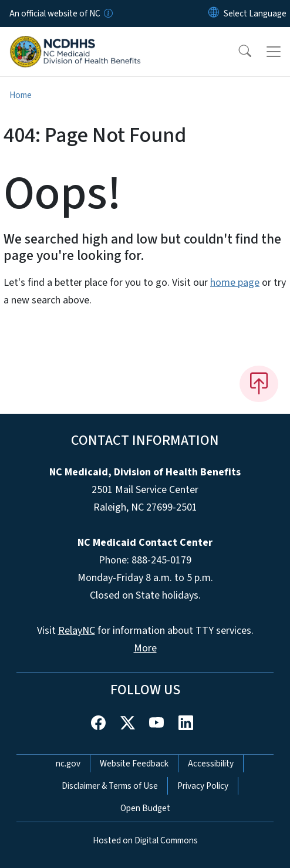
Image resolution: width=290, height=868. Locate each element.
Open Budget (145, 808)
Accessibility (211, 764)
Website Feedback (134, 764)
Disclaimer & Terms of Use (110, 786)
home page (235, 283)
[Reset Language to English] (214, 13)
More (145, 648)
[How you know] (107, 13)
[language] (255, 13)
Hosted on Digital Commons (145, 840)
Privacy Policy (203, 786)
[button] (237, 52)
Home (21, 95)
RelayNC (77, 631)
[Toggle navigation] (274, 52)
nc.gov (68, 764)
